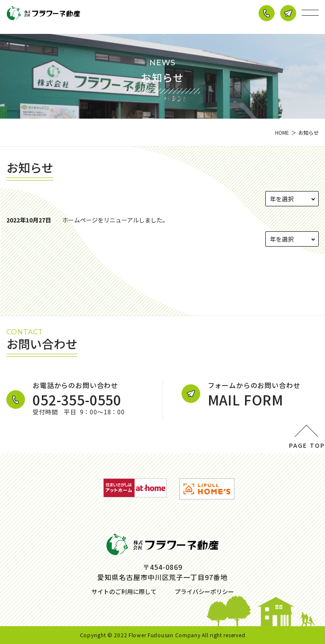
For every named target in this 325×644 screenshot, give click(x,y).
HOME (282, 132)
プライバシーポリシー (204, 591)
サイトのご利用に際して (124, 591)
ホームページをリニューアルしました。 (115, 220)
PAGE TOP (307, 445)
